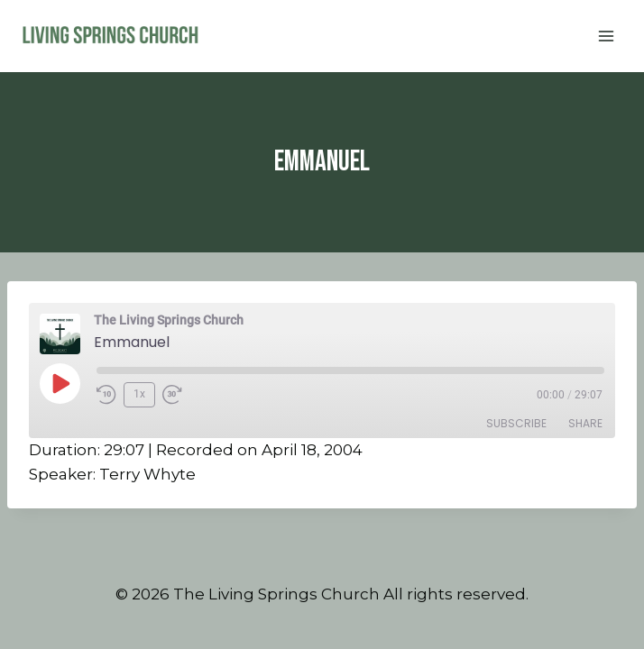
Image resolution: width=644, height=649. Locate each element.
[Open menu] (606, 36)
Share (585, 423)
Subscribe (516, 423)
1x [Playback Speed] (139, 394)
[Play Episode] (60, 383)
